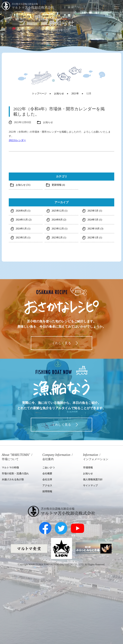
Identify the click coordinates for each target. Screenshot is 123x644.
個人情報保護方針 (93, 479)
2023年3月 (23, 238)
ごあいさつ (49, 468)
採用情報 (47, 491)
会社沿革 (47, 479)
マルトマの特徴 (10, 468)
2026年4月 (23, 211)
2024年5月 (95, 220)
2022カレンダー (17, 140)
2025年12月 (60, 211)
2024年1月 (23, 229)
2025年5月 (95, 211)
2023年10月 (95, 229)
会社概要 (47, 474)
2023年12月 (60, 229)
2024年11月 (24, 220)
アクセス (47, 485)
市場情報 (88, 468)
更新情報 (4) (58, 185)
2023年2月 (59, 238)
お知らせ (88, 474)
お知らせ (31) (23, 185)
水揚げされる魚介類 (13, 479)
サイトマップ (90, 485)
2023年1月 (95, 238)
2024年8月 (59, 220)
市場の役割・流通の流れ (15, 474)
